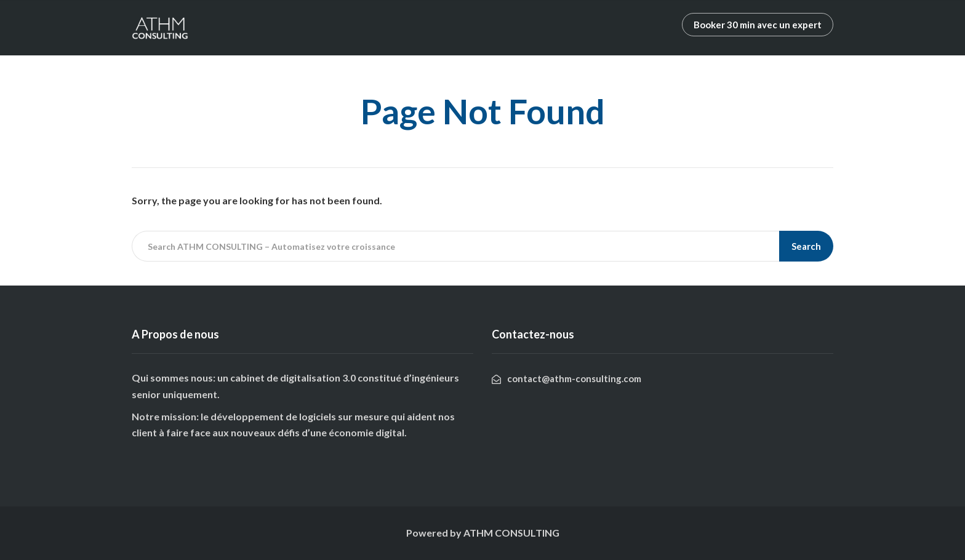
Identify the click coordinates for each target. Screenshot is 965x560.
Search (806, 246)
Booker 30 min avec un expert (758, 25)
